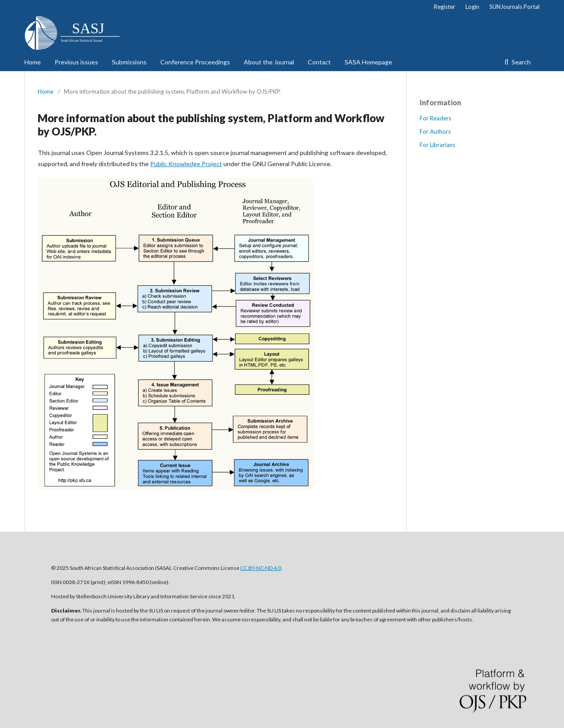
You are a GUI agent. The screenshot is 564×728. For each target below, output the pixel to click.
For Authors (435, 131)
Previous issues (76, 62)
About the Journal (269, 62)
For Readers (435, 118)
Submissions (129, 62)
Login (472, 7)
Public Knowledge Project (186, 164)
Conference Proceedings (195, 62)
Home (33, 62)
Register (445, 7)
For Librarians (437, 145)
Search (520, 62)
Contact (319, 62)
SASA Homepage (368, 62)
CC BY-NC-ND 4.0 (261, 568)
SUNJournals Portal (514, 7)
